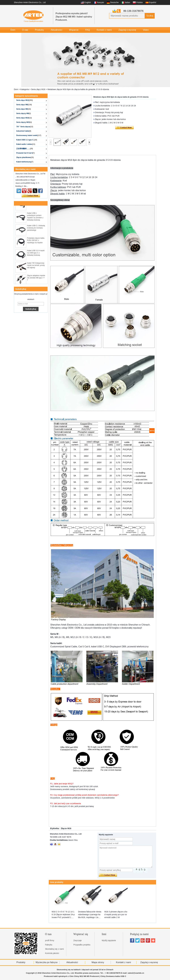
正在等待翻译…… (25, 149)
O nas (25, 30)
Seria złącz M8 (24, 105)
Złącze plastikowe (25, 157)
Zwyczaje (77, 940)
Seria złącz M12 (25, 100)
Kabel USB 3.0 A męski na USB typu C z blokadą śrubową (36, 254)
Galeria (14, 36)
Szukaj (150, 16)
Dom (13, 30)
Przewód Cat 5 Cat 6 (25, 153)
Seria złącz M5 (24, 109)
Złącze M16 (66, 828)
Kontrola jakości (52, 953)
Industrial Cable (24, 131)
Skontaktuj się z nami (54, 949)
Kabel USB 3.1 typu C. (27, 140)
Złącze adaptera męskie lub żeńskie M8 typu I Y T (36, 279)
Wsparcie (74, 30)
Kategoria (25, 89)
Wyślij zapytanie (109, 940)
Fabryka (49, 945)
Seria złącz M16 (38, 89)
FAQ (88, 30)
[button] (94, 84)
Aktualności (57, 30)
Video (146, 30)
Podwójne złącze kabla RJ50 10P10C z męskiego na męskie (36, 241)
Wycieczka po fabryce (47, 962)
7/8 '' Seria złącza (25, 127)
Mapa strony (98, 962)
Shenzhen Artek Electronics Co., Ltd (30, 2)
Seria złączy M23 (24, 122)
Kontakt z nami (104, 30)
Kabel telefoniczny (25, 162)
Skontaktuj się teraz (31, 196)
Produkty (39, 30)
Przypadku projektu (82, 945)
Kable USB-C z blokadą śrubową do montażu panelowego (36, 229)
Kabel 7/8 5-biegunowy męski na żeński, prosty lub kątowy (36, 266)
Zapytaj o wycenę (127, 30)
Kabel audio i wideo (26, 144)
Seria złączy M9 (24, 113)
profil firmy (50, 940)
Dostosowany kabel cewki (29, 135)
